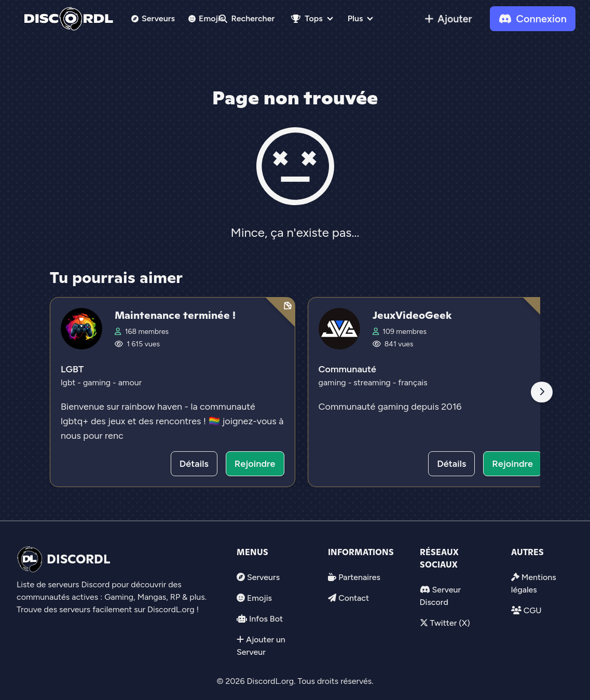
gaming (98, 382)
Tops (307, 18)
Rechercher (247, 18)
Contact (354, 598)
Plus (355, 18)
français (413, 382)
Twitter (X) (450, 623)
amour (130, 382)
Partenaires (359, 577)
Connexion (533, 19)
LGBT (72, 369)
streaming (373, 382)
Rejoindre (255, 464)
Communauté (347, 369)
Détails (194, 464)
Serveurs (153, 18)
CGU (533, 610)
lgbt (69, 382)
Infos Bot (266, 619)
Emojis (206, 18)
